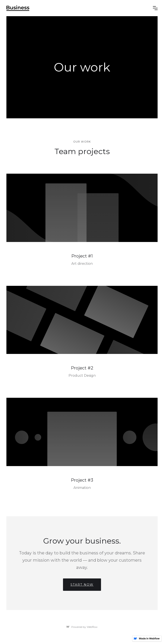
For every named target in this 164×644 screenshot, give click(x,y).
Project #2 (82, 368)
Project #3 (82, 480)
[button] (155, 8)
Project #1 (82, 256)
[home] (18, 8)
